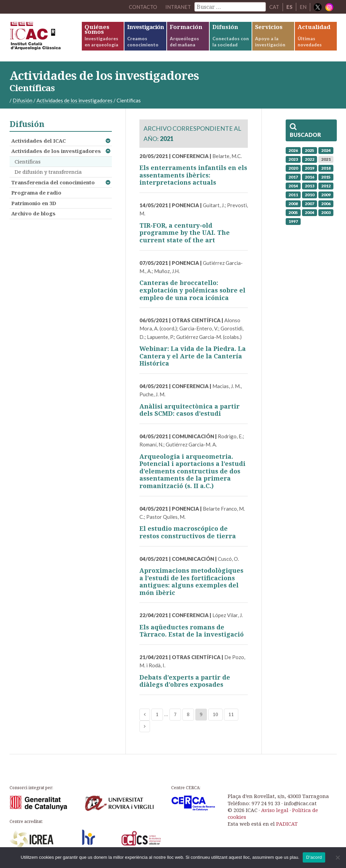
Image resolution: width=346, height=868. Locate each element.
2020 (293, 168)
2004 (310, 212)
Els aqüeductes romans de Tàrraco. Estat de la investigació (192, 631)
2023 (293, 159)
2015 (326, 177)
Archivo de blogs (33, 213)
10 (215, 714)
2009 (326, 195)
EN (303, 7)
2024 (326, 150)
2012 (326, 186)
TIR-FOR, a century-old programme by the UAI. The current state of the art (185, 233)
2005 (293, 212)
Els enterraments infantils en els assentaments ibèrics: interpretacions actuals (193, 175)
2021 (326, 159)
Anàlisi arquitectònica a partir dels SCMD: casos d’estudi (190, 410)
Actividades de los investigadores (56, 151)
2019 (310, 168)
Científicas (28, 161)
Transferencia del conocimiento (53, 182)
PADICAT (287, 824)
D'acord (314, 857)
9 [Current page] (201, 714)
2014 (293, 186)
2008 (293, 204)
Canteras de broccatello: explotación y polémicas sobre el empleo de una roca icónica (192, 290)
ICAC (45, 38)
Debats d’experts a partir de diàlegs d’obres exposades (185, 681)
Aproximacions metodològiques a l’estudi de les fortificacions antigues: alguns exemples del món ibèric (191, 581)
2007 (310, 204)
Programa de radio (36, 193)
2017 (293, 177)
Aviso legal (275, 810)
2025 (310, 150)
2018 (326, 168)
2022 (310, 159)
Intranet (178, 7)
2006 (326, 204)
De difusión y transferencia (48, 172)
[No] (337, 857)
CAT (274, 7)
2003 (326, 212)
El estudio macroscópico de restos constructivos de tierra (188, 532)
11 (231, 714)
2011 (293, 195)
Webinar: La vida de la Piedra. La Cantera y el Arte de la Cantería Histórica (193, 356)
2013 (310, 186)
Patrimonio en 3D (34, 203)
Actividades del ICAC (39, 141)
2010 (310, 195)
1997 (293, 221)
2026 (293, 150)
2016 (310, 177)
